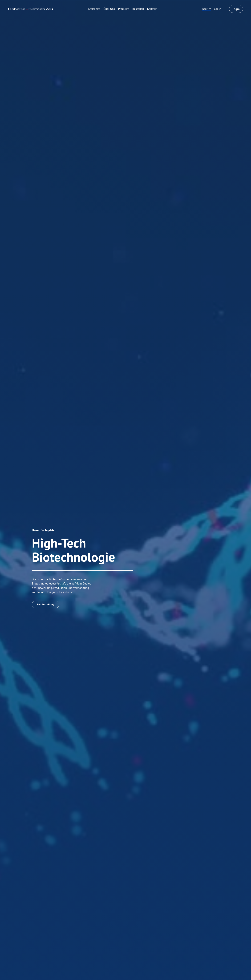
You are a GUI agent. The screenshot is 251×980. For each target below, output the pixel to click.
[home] (30, 9)
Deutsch (207, 9)
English (217, 9)
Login (236, 9)
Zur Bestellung (46, 604)
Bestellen (138, 9)
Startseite (94, 9)
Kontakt (152, 9)
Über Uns (109, 9)
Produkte (124, 9)
